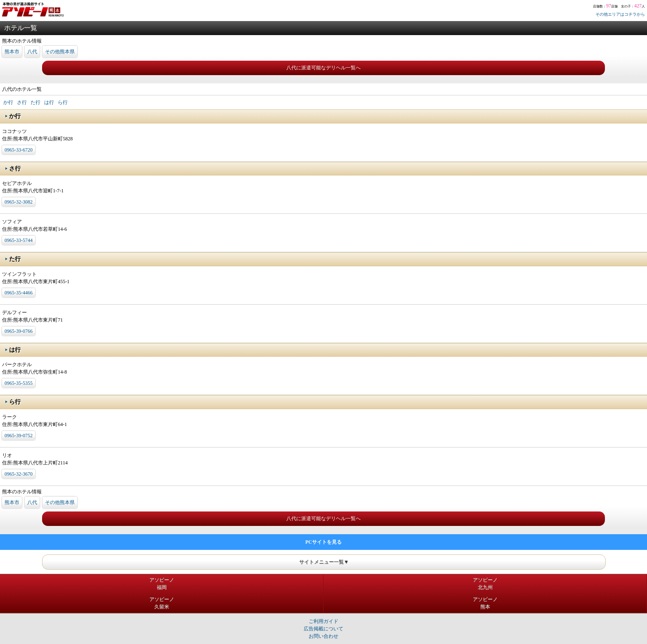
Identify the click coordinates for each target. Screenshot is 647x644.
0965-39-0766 (19, 331)
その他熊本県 (60, 52)
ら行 (63, 102)
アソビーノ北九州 (485, 584)
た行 (35, 102)
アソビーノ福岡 (162, 584)
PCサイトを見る (323, 542)
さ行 (22, 102)
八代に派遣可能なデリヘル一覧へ (323, 68)
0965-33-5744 (19, 240)
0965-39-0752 (19, 436)
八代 (32, 52)
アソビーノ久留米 (162, 603)
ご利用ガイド (323, 621)
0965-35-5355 (19, 383)
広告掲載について (323, 629)
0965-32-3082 (19, 202)
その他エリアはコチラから (620, 14)
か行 (8, 102)
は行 (49, 102)
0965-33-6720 (19, 150)
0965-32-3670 (19, 474)
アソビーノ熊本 (485, 603)
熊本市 (12, 52)
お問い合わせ (323, 636)
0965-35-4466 (19, 293)
